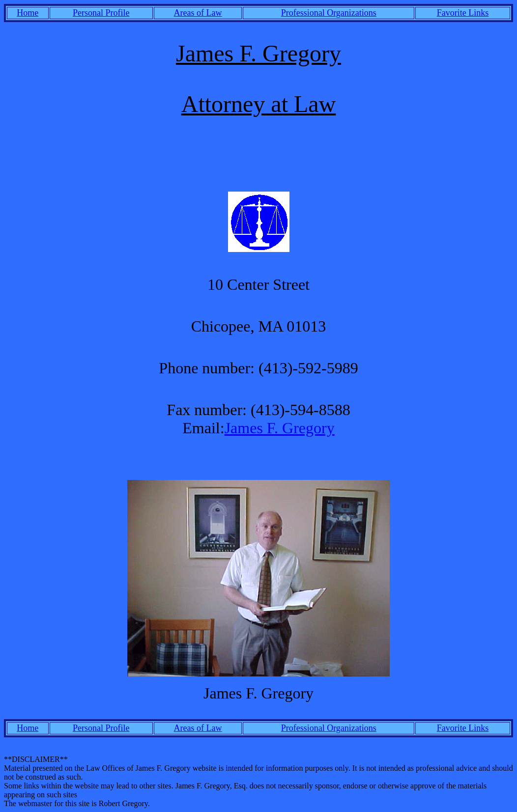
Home (28, 13)
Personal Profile (101, 13)
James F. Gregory (280, 428)
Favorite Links (463, 13)
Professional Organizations (329, 13)
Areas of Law (198, 13)
